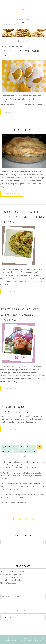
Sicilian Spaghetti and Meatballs (12, 577)
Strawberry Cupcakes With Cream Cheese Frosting (20, 315)
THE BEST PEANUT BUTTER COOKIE (14, 572)
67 (9, 451)
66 (3, 451)
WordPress (29, 640)
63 (28, 447)
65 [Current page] (39, 447)
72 (16, 451)
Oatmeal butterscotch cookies (11, 580)
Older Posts (28, 451)
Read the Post (12, 112)
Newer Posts (10, 447)
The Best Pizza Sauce (8, 583)
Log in (38, 640)
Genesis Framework (14, 640)
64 (34, 447)
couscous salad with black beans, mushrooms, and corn (23, 217)
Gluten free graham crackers (11, 575)
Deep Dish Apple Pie (17, 130)
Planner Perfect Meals (30, 638)
